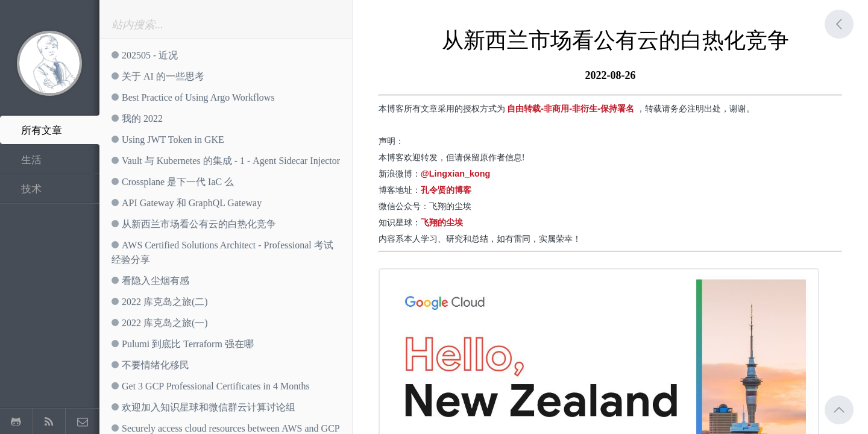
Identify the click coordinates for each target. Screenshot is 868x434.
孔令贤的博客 (446, 190)
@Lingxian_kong (456, 174)
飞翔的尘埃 (442, 222)
